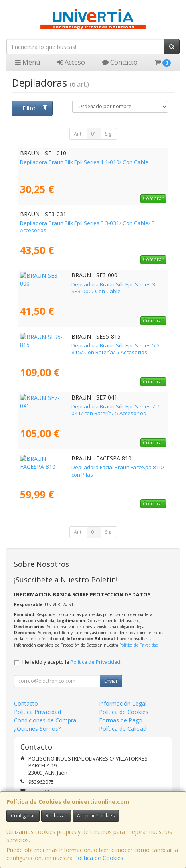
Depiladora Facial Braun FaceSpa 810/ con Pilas (78, 467)
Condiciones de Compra (45, 720)
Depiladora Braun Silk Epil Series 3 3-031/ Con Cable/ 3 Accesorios (87, 226)
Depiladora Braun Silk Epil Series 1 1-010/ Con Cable (84, 162)
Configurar (23, 816)
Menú (28, 62)
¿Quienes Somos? (37, 729)
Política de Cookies (99, 858)
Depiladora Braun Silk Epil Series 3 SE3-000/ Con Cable (87, 284)
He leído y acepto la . (72, 662)
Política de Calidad (123, 729)
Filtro (35, 108)
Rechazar (56, 816)
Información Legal (123, 703)
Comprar (153, 198)
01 (94, 134)
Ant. (78, 134)
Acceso (71, 62)
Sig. (109, 134)
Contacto (120, 62)
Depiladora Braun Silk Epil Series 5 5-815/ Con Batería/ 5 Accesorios (89, 349)
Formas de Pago (121, 720)
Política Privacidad (37, 712)
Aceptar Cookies (96, 816)
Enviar (111, 681)
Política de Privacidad (139, 645)
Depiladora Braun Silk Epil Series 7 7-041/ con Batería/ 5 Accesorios (88, 410)
